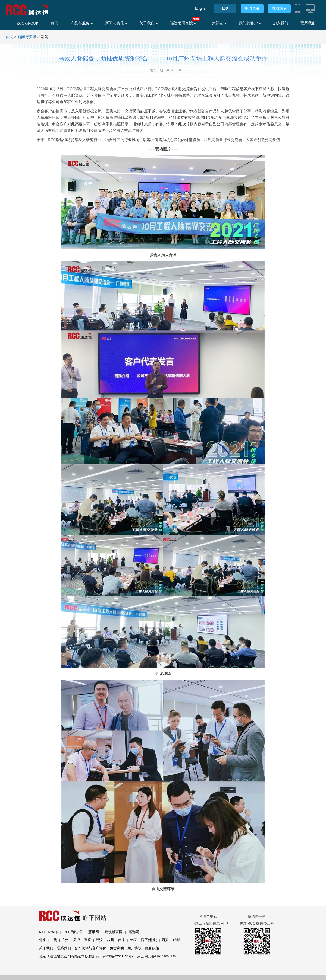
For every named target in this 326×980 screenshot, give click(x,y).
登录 (225, 8)
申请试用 (252, 8)
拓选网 (134, 932)
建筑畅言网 (114, 932)
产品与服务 (82, 23)
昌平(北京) (149, 940)
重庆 (88, 940)
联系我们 (308, 23)
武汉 (99, 940)
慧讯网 (94, 932)
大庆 (133, 940)
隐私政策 (152, 948)
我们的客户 (250, 23)
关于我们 (149, 23)
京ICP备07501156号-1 (118, 956)
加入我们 (281, 23)
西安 (165, 940)
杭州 (111, 940)
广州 (65, 940)
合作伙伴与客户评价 (90, 948)
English (201, 8)
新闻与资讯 (116, 23)
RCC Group (48, 932)
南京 (122, 940)
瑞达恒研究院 (183, 23)
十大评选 (217, 23)
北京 (43, 940)
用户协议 (134, 948)
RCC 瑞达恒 (73, 932)
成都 (176, 940)
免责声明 (117, 948)
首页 (54, 23)
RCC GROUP (27, 23)
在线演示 (279, 8)
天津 (77, 940)
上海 (54, 940)
